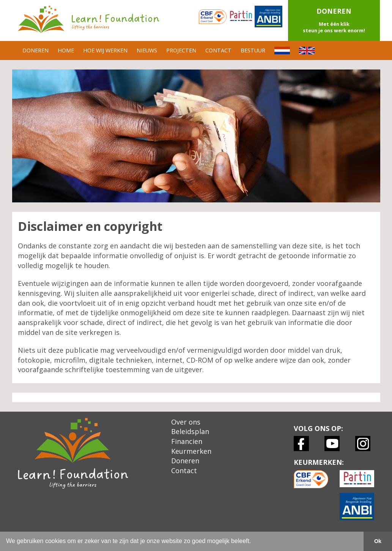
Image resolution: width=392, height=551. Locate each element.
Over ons (186, 422)
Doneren (185, 461)
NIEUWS (147, 50)
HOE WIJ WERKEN (105, 50)
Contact (184, 470)
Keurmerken (191, 451)
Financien (187, 441)
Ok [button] (378, 541)
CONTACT (218, 50)
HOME (66, 50)
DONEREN (35, 50)
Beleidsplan (190, 431)
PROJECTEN (181, 50)
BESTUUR (253, 50)
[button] (334, 21)
